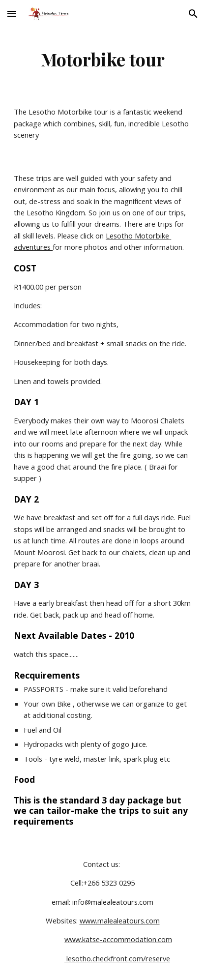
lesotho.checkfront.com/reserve (117, 958)
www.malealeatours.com (120, 921)
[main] (102, 59)
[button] (12, 14)
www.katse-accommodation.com (118, 939)
